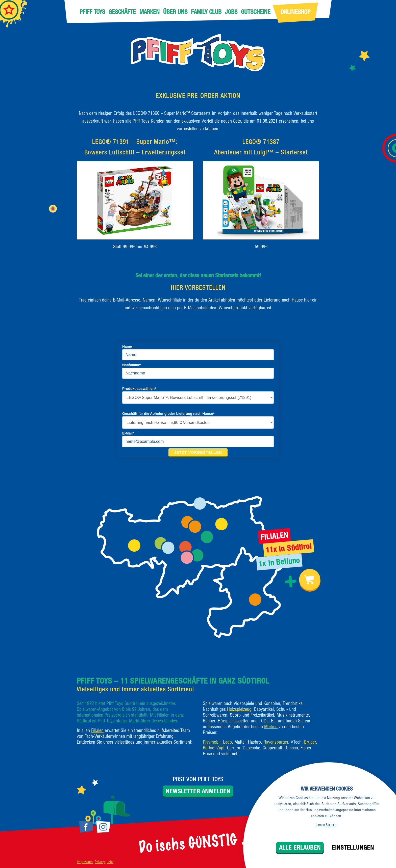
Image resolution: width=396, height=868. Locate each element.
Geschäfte (122, 12)
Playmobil (212, 742)
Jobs (231, 12)
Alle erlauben (300, 847)
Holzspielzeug (239, 709)
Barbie (208, 748)
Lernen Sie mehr (327, 825)
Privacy (100, 862)
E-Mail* (128, 433)
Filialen (97, 730)
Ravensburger (276, 742)
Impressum (85, 862)
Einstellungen (353, 847)
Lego (227, 742)
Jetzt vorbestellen (198, 452)
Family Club (206, 12)
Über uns (175, 12)
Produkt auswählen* (139, 389)
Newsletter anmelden (198, 791)
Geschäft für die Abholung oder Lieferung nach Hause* (168, 414)
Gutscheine (256, 12)
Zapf (221, 748)
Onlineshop (295, 12)
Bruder (310, 742)
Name (127, 346)
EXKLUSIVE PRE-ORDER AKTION (198, 95)
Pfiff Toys (92, 12)
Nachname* (132, 365)
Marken (150, 12)
